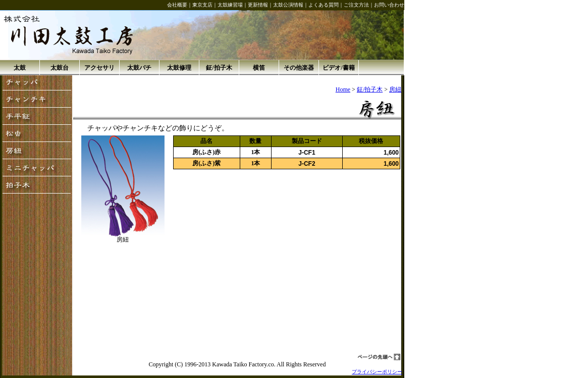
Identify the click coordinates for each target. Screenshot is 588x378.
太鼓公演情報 (288, 5)
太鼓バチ (139, 68)
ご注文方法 (356, 5)
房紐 (395, 89)
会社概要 (177, 5)
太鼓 (20, 68)
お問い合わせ (389, 5)
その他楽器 (299, 68)
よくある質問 (324, 5)
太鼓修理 (179, 68)
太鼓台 (60, 68)
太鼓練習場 (230, 5)
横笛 (259, 68)
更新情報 (258, 5)
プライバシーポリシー (377, 372)
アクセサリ (99, 68)
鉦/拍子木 (219, 68)
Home (343, 89)
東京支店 (202, 5)
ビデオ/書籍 (338, 68)
